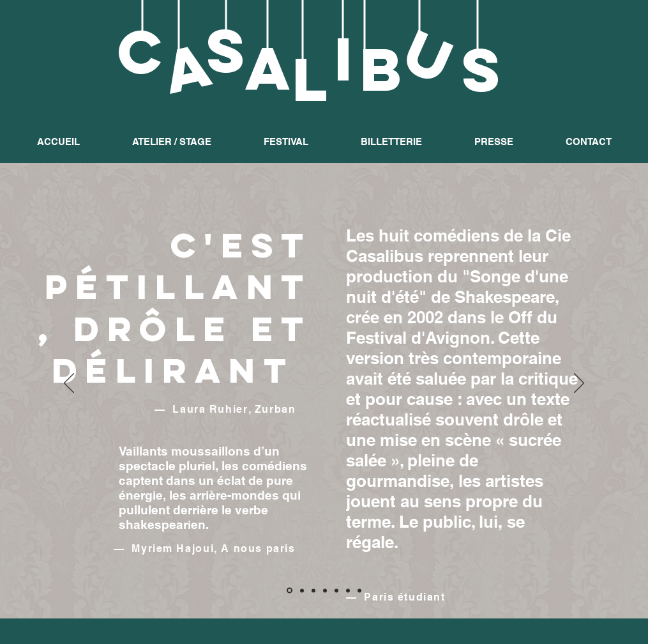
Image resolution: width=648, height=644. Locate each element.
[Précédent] (69, 384)
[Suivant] (579, 384)
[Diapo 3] (336, 590)
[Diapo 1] (290, 591)
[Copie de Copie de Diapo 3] (359, 590)
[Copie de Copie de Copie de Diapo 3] (325, 590)
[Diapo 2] (302, 590)
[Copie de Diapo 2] (313, 590)
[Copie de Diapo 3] (348, 590)
